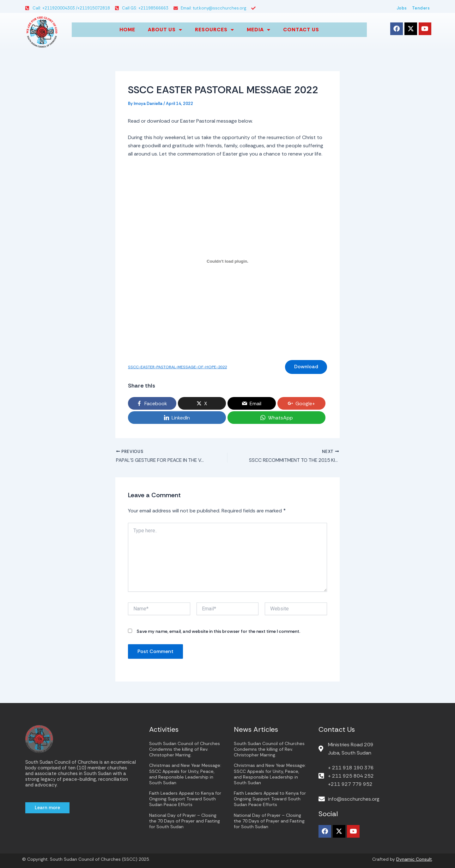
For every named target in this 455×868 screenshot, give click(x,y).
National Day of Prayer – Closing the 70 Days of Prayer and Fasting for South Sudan (185, 821)
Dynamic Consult (414, 859)
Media (259, 30)
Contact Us (301, 30)
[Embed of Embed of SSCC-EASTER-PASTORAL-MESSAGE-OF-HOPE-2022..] (227, 261)
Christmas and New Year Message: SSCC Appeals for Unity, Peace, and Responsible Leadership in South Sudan (185, 774)
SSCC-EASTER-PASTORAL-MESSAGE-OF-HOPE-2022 (180, 367)
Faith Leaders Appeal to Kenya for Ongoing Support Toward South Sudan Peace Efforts (185, 799)
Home (127, 30)
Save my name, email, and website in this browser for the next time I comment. (218, 633)
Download (305, 367)
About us (165, 30)
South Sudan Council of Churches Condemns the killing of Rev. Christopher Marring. (185, 749)
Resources (215, 30)
